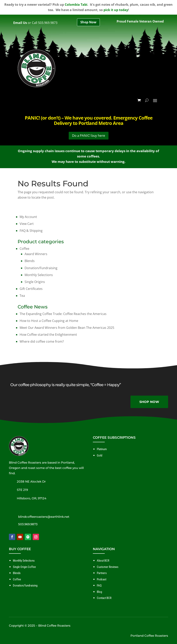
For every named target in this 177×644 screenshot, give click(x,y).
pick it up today (116, 10)
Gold (99, 455)
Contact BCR (104, 598)
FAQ (99, 586)
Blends (30, 261)
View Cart (27, 224)
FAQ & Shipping (31, 231)
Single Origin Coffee (24, 567)
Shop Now (88, 22)
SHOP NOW (149, 402)
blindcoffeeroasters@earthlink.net (44, 517)
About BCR (103, 561)
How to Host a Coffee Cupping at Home (49, 321)
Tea (22, 296)
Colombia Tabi (76, 5)
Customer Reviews (108, 567)
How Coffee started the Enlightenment (48, 335)
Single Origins (35, 282)
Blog (99, 592)
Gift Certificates (31, 289)
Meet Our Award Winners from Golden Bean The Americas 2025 (67, 328)
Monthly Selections (39, 275)
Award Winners (36, 254)
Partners (102, 573)
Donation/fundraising (25, 586)
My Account (28, 217)
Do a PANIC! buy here (89, 135)
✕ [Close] (173, 322)
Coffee (24, 249)
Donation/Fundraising (41, 268)
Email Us (20, 23)
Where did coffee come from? (42, 341)
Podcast (102, 579)
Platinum (102, 449)
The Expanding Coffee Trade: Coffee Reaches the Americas (63, 314)
